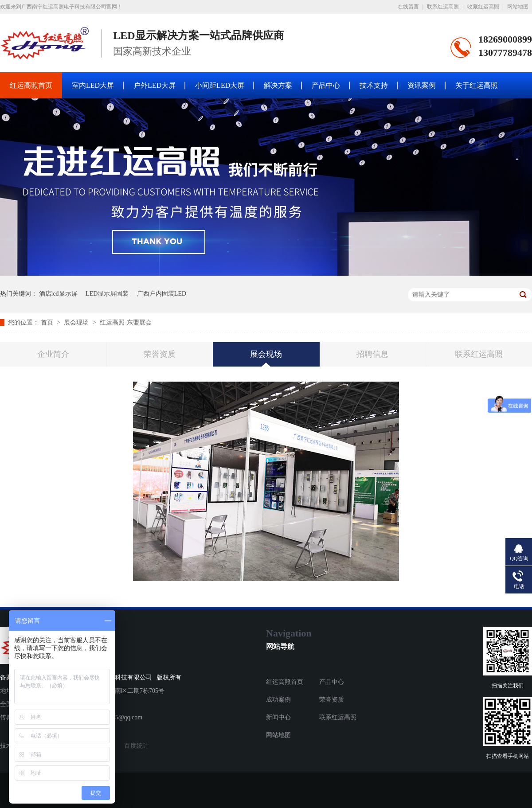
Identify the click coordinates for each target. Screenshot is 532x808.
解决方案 (278, 85)
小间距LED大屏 (220, 85)
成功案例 (278, 700)
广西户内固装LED (162, 294)
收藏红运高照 (483, 7)
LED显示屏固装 (107, 294)
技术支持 (374, 85)
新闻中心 (278, 717)
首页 (48, 322)
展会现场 (77, 322)
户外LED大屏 (155, 85)
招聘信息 (372, 354)
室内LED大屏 (93, 85)
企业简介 (53, 354)
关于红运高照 (477, 85)
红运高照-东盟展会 (126, 322)
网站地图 (518, 7)
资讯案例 (422, 85)
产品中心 (326, 85)
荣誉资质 (160, 354)
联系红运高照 (443, 7)
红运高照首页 (31, 85)
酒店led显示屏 (58, 294)
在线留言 (408, 7)
